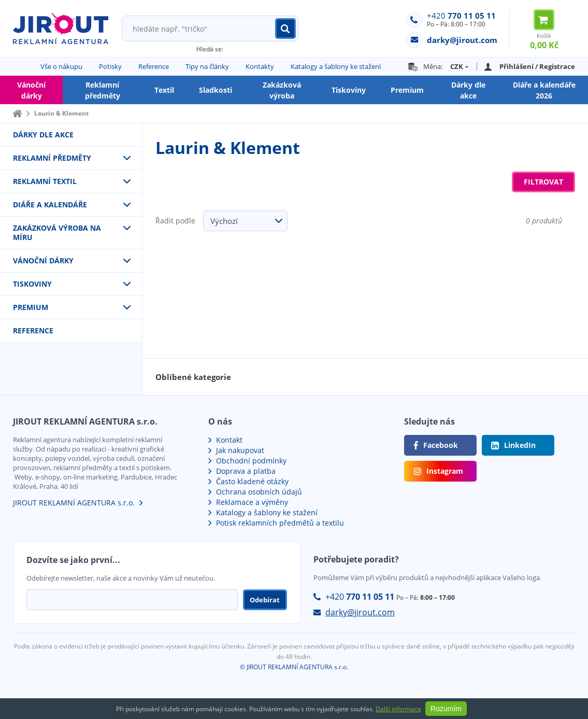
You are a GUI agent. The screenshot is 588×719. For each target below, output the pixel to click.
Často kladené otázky (252, 481)
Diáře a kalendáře (50, 205)
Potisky (110, 66)
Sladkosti (216, 90)
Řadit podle (175, 221)
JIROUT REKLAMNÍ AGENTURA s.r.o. (74, 503)
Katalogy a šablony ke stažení (336, 66)
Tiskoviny (349, 90)
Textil (164, 90)
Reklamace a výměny (252, 502)
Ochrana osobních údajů (259, 492)
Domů (17, 113)
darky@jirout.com (360, 612)
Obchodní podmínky (251, 461)
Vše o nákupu (61, 66)
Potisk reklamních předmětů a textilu (280, 523)
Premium (407, 90)
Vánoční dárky (31, 90)
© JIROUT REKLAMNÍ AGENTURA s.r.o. (294, 667)
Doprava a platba (246, 471)
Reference (154, 66)
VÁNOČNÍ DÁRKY (43, 260)
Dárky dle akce (468, 90)
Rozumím (446, 709)
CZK (457, 66)
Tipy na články (207, 66)
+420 (461, 16)
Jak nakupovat (240, 450)
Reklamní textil (45, 181)
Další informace (398, 709)
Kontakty (260, 66)
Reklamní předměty (103, 90)
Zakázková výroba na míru (57, 232)
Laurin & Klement (61, 113)
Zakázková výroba (282, 90)
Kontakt (229, 440)
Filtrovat (543, 182)
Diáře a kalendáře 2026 (544, 90)
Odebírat (265, 600)
